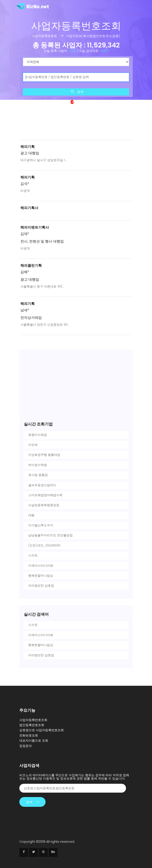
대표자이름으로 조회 (34, 741)
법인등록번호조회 (32, 725)
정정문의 (26, 746)
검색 (77, 92)
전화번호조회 (29, 735)
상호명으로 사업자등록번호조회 (42, 730)
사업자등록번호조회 (33, 720)
